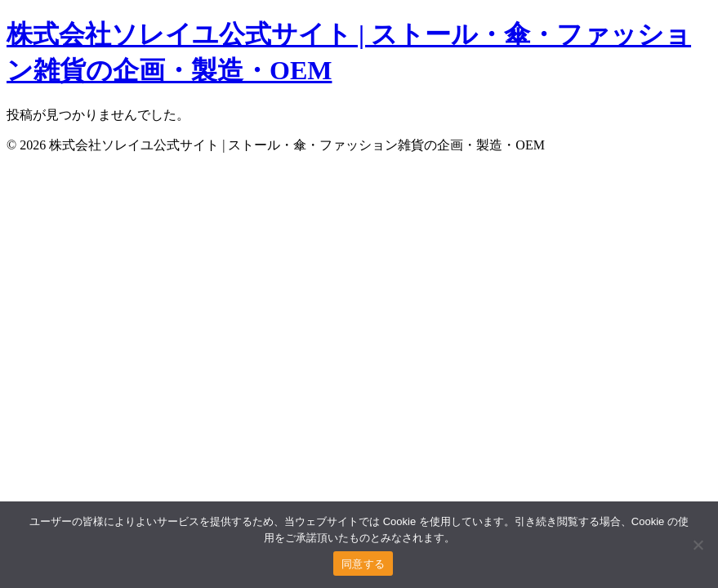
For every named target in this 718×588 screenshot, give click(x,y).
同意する (363, 564)
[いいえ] (698, 545)
